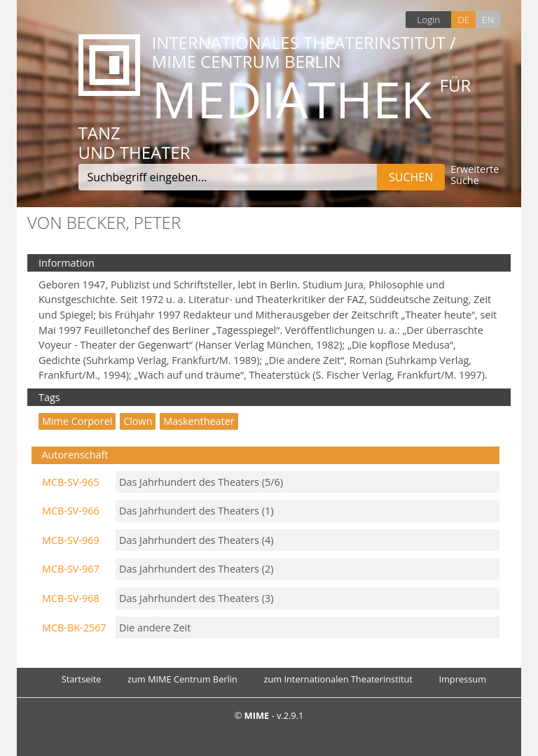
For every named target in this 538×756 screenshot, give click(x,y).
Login (428, 19)
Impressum (462, 679)
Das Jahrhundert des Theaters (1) (196, 511)
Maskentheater (199, 421)
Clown (138, 421)
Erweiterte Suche (475, 175)
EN (488, 19)
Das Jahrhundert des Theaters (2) (196, 569)
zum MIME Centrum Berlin (182, 679)
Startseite (82, 679)
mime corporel (77, 421)
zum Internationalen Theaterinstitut (338, 679)
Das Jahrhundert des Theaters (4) (196, 540)
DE (463, 19)
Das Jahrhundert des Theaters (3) (196, 598)
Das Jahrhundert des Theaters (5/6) (201, 482)
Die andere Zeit (155, 628)
